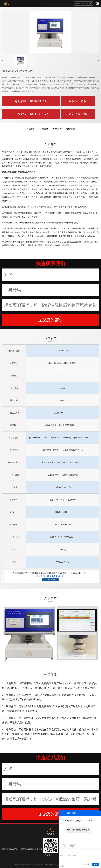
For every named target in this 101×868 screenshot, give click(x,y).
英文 (18, 242)
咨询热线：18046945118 (31, 101)
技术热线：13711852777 (31, 114)
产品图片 (57, 129)
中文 (48, 242)
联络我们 (73, 846)
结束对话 (86, 864)
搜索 (91, 3)
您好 (64, 846)
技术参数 (44, 129)
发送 (96, 865)
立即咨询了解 (78, 114)
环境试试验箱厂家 (10, 849)
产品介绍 (31, 129)
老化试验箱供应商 (26, 849)
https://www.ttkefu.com (88, 821)
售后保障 (70, 129)
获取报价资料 (78, 101)
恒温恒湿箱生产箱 (42, 849)
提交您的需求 (50, 320)
